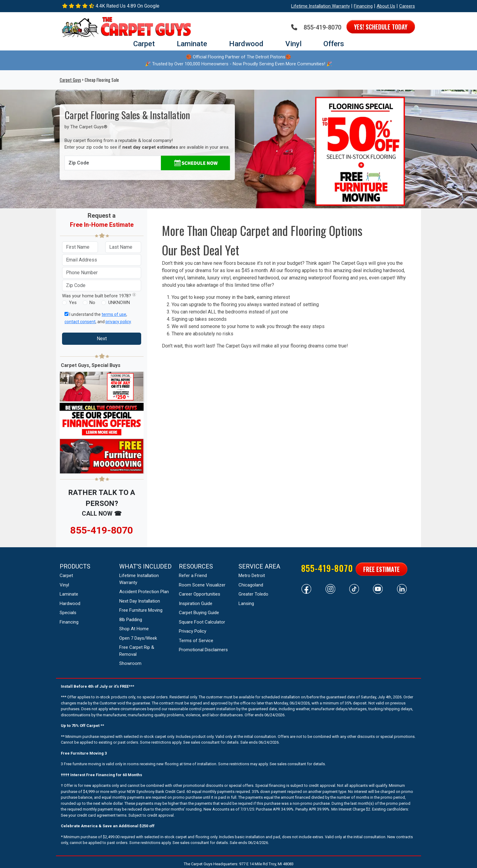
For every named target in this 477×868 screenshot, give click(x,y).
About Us (386, 6)
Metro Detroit (252, 576)
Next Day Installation (140, 601)
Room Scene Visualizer (202, 585)
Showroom (130, 663)
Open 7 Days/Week (138, 638)
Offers (334, 44)
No (92, 303)
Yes (73, 303)
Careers (407, 6)
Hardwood (246, 44)
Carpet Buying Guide (199, 613)
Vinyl (293, 44)
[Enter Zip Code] (113, 163)
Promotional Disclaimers (203, 650)
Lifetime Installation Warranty (320, 6)
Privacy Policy (193, 631)
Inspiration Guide (196, 603)
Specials (68, 613)
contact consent (80, 322)
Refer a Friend (193, 576)
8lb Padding (131, 620)
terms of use (114, 314)
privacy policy (118, 322)
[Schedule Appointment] (195, 163)
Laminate (192, 44)
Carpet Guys (70, 80)
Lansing (246, 603)
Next (102, 339)
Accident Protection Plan (144, 592)
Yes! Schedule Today (381, 27)
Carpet (144, 44)
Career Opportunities (200, 594)
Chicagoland (251, 585)
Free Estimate (381, 569)
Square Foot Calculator (202, 622)
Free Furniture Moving (141, 610)
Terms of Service (196, 641)
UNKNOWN (119, 303)
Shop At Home (134, 629)
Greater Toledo (253, 594)
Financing (363, 6)
